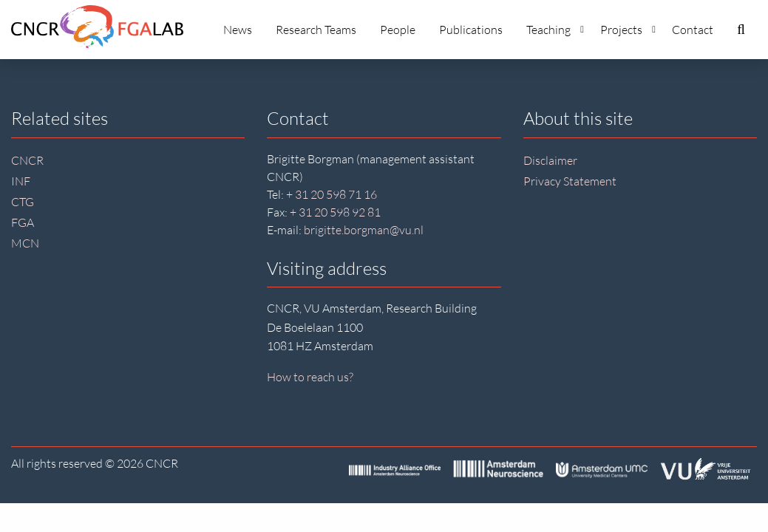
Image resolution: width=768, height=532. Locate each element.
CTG (23, 202)
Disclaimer (550, 160)
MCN (25, 243)
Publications (471, 30)
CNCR (27, 160)
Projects (628, 30)
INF (21, 181)
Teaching (555, 30)
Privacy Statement (570, 181)
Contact (693, 30)
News (238, 30)
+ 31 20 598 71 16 (332, 194)
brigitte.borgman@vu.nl (364, 230)
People (398, 30)
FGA (23, 222)
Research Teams (316, 30)
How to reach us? (310, 377)
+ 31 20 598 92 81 (335, 212)
